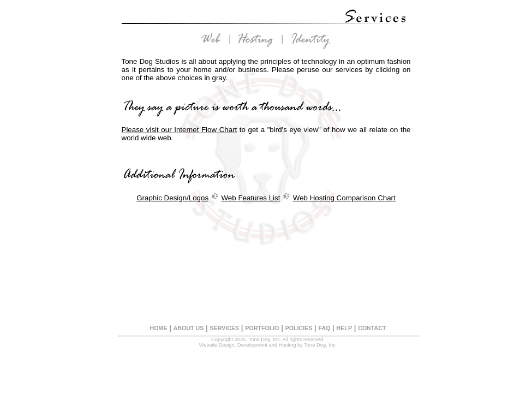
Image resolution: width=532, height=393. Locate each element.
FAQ (325, 328)
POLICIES (299, 328)
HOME (159, 328)
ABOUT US (189, 328)
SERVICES (224, 328)
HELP (344, 328)
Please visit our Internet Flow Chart (180, 130)
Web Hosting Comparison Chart (344, 198)
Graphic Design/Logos (172, 198)
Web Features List (251, 198)
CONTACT (372, 328)
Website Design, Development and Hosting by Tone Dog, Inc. (268, 345)
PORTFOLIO (262, 328)
